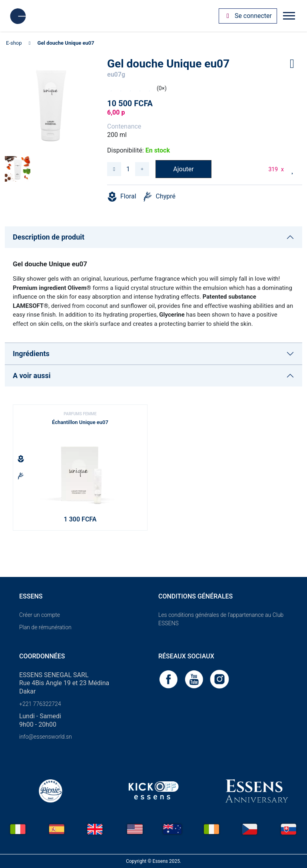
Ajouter (183, 169)
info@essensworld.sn (46, 737)
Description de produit (49, 237)
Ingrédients (31, 354)
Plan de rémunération (45, 627)
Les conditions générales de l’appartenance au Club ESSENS (221, 619)
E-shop (14, 43)
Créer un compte (40, 615)
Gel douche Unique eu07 (66, 43)
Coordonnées (42, 656)
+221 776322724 (40, 704)
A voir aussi (32, 376)
